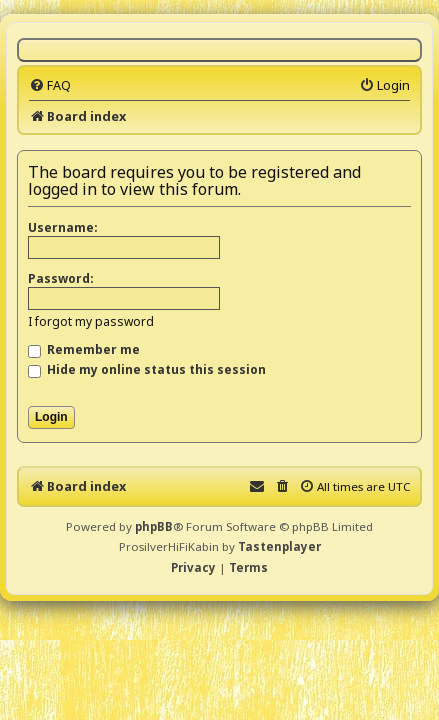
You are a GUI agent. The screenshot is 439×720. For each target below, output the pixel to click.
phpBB (154, 526)
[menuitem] (50, 85)
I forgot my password (91, 321)
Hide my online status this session (147, 369)
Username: (63, 227)
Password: (61, 278)
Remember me (84, 349)
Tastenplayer (279, 546)
